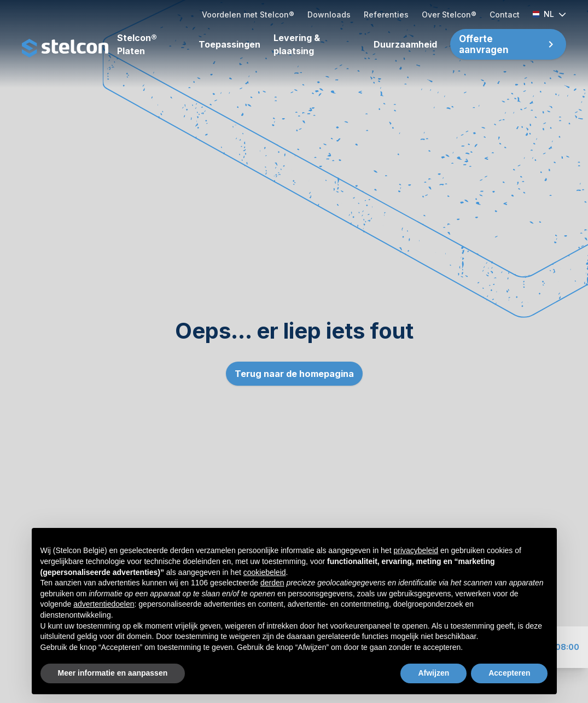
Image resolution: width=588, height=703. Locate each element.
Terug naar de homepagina (294, 374)
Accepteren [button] (509, 673)
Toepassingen (229, 44)
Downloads (329, 14)
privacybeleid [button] (416, 550)
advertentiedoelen (104, 604)
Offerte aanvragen (484, 44)
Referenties (386, 14)
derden (272, 583)
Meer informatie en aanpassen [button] (113, 673)
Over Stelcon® (449, 14)
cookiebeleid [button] (265, 572)
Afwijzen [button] (433, 673)
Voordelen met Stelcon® (248, 14)
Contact (505, 14)
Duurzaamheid (405, 44)
